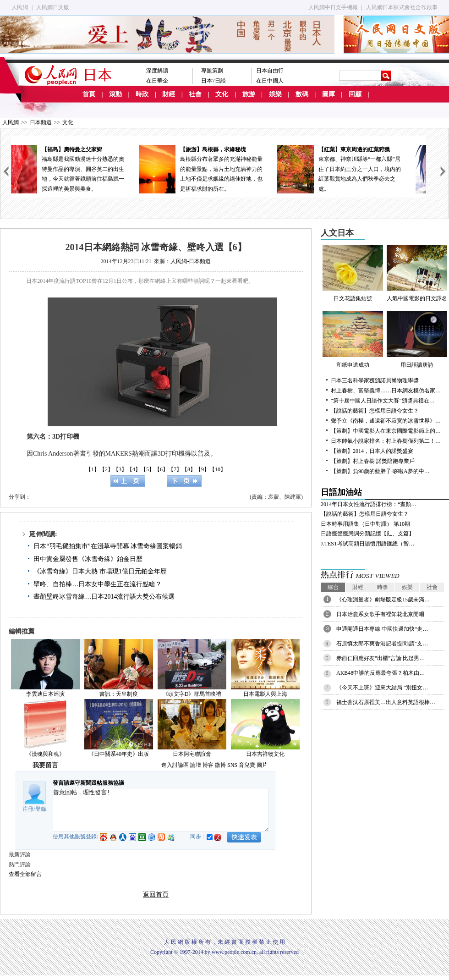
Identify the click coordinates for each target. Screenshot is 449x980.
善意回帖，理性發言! (161, 810)
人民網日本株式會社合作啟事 (402, 7)
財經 (169, 94)
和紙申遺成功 (353, 340)
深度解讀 (157, 71)
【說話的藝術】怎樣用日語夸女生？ (375, 411)
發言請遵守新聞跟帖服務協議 (88, 783)
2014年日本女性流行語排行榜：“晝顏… (369, 504)
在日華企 (157, 81)
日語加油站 (341, 492)
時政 (142, 94)
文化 (222, 94)
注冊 (28, 809)
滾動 (115, 94)
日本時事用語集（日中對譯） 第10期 (365, 524)
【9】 (203, 469)
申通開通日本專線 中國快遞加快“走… (382, 629)
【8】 (189, 469)
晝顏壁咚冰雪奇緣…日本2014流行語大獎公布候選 (104, 597)
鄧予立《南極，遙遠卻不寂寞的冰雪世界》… (386, 421)
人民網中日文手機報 (333, 7)
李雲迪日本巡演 (45, 694)
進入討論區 (175, 765)
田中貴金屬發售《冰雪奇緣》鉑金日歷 (88, 559)
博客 (208, 765)
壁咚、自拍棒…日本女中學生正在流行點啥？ (98, 584)
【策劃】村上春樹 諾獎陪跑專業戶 (373, 461)
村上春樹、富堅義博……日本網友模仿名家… (386, 391)
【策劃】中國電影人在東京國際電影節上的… (386, 431)
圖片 (262, 765)
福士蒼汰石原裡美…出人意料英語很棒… (386, 702)
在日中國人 (270, 81)
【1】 (93, 469)
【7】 (175, 469)
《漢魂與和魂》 (45, 754)
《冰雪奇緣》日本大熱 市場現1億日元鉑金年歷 (100, 571)
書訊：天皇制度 (119, 694)
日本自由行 (270, 71)
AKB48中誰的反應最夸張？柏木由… (381, 673)
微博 (220, 765)
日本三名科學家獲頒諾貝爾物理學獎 (375, 380)
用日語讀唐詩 (417, 340)
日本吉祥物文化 (265, 754)
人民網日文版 (53, 7)
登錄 (41, 809)
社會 (195, 94)
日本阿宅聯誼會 (192, 754)
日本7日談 (214, 81)
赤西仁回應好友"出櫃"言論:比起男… (381, 658)
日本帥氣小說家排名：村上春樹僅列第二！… (386, 441)
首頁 (89, 94)
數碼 (302, 94)
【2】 (106, 469)
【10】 (218, 469)
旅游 (249, 94)
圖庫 (329, 94)
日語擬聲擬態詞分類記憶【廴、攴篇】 (367, 534)
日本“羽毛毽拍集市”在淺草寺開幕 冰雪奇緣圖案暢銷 (108, 546)
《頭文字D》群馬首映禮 (192, 694)
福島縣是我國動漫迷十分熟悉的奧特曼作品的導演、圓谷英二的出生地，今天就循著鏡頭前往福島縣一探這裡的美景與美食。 (80, 168)
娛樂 (275, 94)
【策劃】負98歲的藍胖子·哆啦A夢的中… (380, 471)
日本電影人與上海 (265, 694)
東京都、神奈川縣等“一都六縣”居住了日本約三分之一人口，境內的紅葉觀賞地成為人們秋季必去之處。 (357, 168)
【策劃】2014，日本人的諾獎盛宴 (372, 451)
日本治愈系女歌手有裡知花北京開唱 (380, 614)
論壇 (196, 765)
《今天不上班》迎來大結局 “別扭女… (382, 688)
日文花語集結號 (353, 273)
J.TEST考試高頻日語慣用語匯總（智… (367, 544)
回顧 (355, 94)
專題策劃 (212, 71)
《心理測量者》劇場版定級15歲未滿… (383, 600)
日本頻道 (41, 122)
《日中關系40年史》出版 (119, 754)
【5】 (148, 469)
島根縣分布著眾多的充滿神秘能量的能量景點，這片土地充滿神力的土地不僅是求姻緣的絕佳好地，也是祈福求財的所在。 (219, 168)
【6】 (161, 469)
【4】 (134, 469)
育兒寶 (247, 765)
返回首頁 (156, 895)
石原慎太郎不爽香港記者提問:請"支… (382, 644)
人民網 (20, 7)
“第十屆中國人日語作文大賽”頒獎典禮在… (383, 401)
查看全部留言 (25, 874)
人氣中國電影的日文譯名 (417, 273)
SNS (232, 765)
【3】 (120, 469)
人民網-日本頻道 (191, 261)
